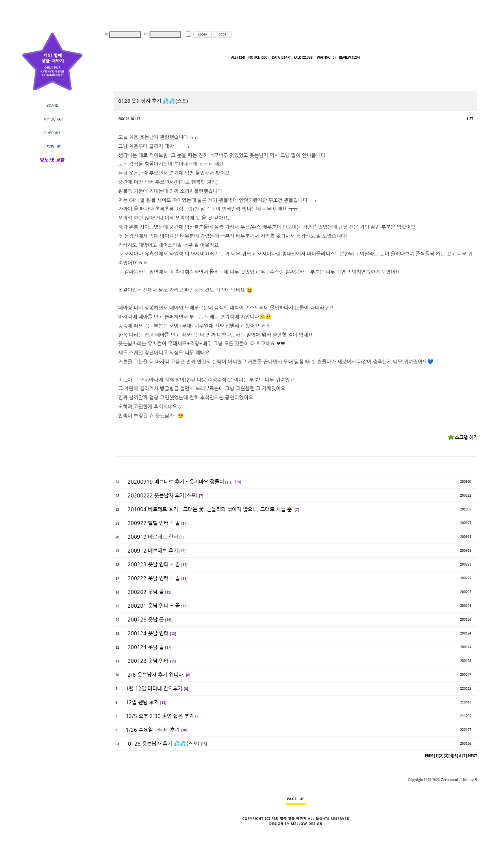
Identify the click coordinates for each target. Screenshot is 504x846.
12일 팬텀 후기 (142, 702)
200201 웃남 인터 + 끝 (154, 606)
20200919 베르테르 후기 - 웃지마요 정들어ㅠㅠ (181, 481)
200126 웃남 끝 (146, 619)
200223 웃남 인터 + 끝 (154, 564)
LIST (470, 119)
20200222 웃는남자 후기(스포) (163, 495)
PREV (429, 756)
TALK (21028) (304, 58)
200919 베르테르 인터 (153, 537)
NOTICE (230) (258, 58)
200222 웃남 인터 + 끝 (154, 578)
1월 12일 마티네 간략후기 (154, 688)
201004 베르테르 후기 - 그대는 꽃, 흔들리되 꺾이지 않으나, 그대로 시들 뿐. (210, 509)
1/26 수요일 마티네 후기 (153, 730)
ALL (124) (238, 58)
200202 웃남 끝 (146, 592)
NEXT (472, 756)
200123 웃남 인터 (148, 661)
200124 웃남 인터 (148, 633)
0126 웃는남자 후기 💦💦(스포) (164, 743)
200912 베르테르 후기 (153, 550)
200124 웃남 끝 (146, 647)
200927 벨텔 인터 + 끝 (154, 523)
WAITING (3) (326, 58)
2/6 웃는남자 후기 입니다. (156, 674)
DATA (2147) (281, 58)
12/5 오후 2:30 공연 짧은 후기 (160, 716)
